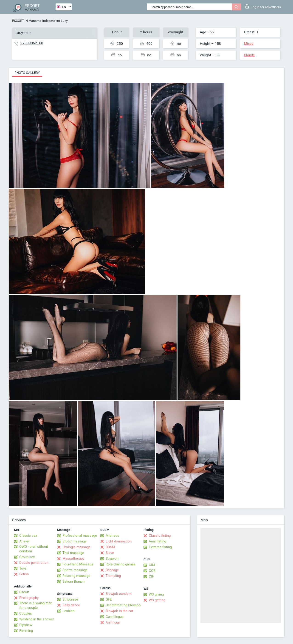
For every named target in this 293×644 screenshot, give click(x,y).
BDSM (110, 547)
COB (152, 571)
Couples (26, 613)
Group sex (27, 557)
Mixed (249, 44)
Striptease (70, 599)
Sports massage (75, 570)
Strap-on (112, 559)
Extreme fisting (160, 547)
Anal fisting (157, 541)
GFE (109, 599)
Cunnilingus (115, 617)
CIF (151, 576)
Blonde (249, 55)
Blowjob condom (119, 594)
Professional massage (80, 536)
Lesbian (68, 611)
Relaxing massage (76, 576)
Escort (24, 592)
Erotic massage (75, 541)
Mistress (112, 536)
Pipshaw (26, 625)
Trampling (113, 576)
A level (24, 541)
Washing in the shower (37, 619)
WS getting (157, 600)
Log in (263, 6)
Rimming (26, 631)
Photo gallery (27, 73)
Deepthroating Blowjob (123, 605)
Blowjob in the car (119, 611)
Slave (110, 553)
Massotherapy (73, 559)
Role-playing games (121, 564)
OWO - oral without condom (34, 549)
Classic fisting (160, 536)
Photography (29, 598)
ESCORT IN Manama (27, 21)
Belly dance (71, 605)
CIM (152, 565)
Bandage (112, 570)
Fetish (24, 574)
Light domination (119, 541)
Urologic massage (76, 547)
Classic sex (28, 536)
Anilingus (113, 622)
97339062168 (32, 43)
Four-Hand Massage (78, 564)
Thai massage (73, 553)
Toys (23, 568)
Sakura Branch (73, 582)
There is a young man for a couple (36, 605)
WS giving (156, 594)
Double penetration (34, 563)
